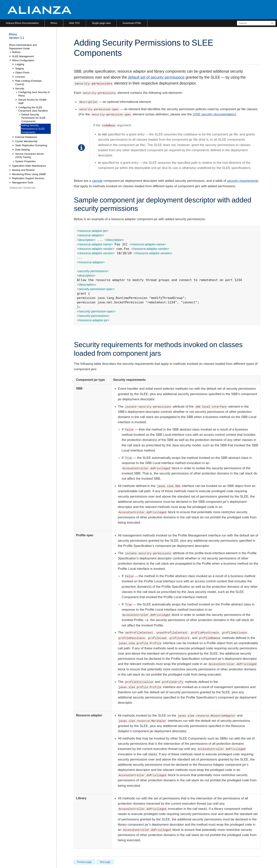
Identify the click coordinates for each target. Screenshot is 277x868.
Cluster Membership (26, 141)
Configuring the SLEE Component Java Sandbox (33, 109)
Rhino (54, 23)
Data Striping (22, 150)
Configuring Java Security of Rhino (34, 94)
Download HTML (132, 23)
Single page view (101, 23)
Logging (20, 64)
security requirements (243, 181)
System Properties (25, 161)
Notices (16, 52)
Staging (19, 68)
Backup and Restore (23, 170)
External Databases (26, 137)
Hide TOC (75, 23)
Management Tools (23, 183)
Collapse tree (16, 187)
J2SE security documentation (214, 114)
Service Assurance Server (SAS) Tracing (30, 156)
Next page (105, 862)
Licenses (20, 77)
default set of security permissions (156, 77)
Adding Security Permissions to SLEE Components (33, 129)
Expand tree (30, 187)
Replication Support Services (28, 178)
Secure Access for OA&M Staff (32, 101)
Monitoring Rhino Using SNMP (29, 174)
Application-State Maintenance (29, 166)
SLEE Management (23, 56)
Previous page (84, 862)
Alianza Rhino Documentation (22, 23)
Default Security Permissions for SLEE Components (33, 118)
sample (97, 181)
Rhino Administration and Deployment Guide (23, 47)
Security (20, 89)
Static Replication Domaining (31, 145)
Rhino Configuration (23, 60)
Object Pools (22, 73)
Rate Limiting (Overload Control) (28, 83)
